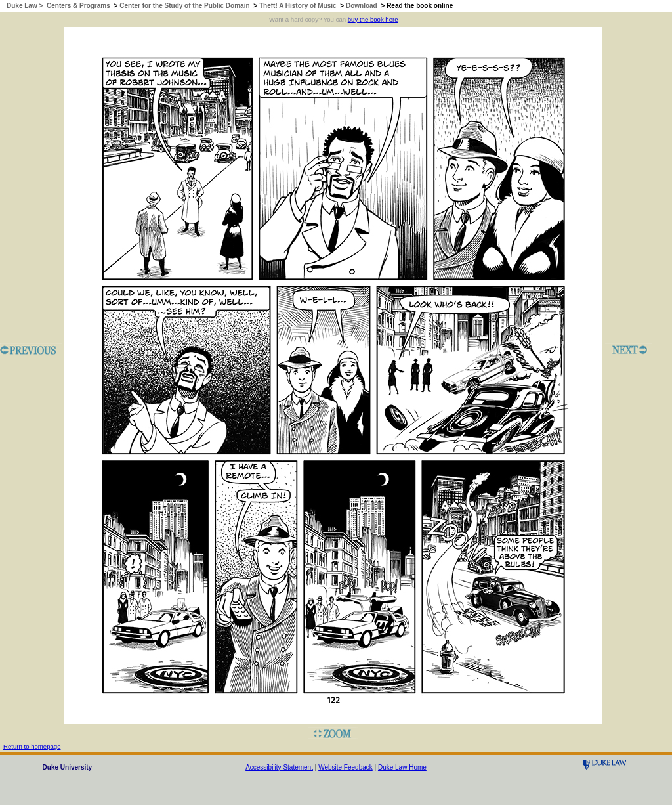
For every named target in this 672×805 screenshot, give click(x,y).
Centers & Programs (78, 6)
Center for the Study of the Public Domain (184, 6)
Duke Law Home (402, 767)
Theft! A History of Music (298, 6)
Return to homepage (32, 746)
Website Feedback (346, 767)
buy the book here (373, 19)
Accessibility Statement (279, 767)
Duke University (68, 767)
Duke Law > (26, 6)
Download (362, 6)
